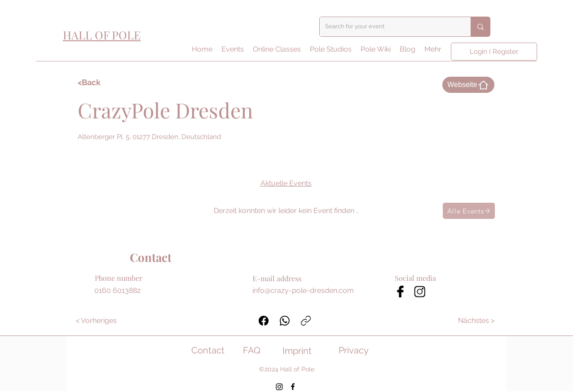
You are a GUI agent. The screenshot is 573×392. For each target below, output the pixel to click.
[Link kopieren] (306, 321)
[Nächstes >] (477, 321)
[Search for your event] (388, 27)
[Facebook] (264, 321)
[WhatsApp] (285, 321)
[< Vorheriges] (96, 321)
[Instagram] (279, 387)
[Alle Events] (469, 211)
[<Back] (104, 83)
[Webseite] (468, 85)
